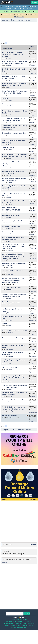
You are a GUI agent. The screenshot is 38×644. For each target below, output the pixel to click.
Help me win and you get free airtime (14, 133)
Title (3, 49)
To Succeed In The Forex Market (12, 400)
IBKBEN (32, 313)
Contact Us (25, 621)
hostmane (5, 98)
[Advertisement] (16, 31)
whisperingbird (11, 411)
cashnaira (10, 58)
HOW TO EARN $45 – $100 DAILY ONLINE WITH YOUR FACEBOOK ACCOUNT (12, 54)
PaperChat (26, 623)
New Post (18, 6)
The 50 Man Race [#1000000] (11, 287)
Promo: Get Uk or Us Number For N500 (14, 331)
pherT (32, 86)
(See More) (4, 562)
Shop (15, 8)
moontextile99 (32, 58)
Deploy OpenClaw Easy (16, 625)
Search (27, 614)
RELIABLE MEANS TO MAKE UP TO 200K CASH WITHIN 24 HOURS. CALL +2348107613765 (14, 247)
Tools (23, 8)
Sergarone (33, 66)
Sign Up (7, 6)
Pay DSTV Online (19, 623)
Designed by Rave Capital (19, 619)
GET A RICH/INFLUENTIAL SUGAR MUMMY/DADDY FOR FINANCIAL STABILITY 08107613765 (13, 256)
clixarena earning (7, 104)
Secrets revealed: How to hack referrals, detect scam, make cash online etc (12, 164)
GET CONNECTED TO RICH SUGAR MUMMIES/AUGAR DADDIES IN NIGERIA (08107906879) (13, 280)
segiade (9, 66)
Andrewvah (33, 73)
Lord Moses (10, 228)
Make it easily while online (10, 367)
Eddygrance (10, 304)
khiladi (9, 217)
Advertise (29, 8)
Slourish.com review (8, 232)
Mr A (8, 80)
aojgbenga (10, 356)
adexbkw (10, 175)
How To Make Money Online (11, 215)
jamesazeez (10, 95)
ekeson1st (10, 342)
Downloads (9, 8)
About (21, 621)
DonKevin (10, 130)
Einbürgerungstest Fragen (20, 627)
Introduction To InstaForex (9, 416)
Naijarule (10, 212)
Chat (19, 8)
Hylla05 (9, 122)
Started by (9, 49)
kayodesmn (10, 267)
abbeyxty (10, 190)
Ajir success (10, 313)
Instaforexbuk (10, 418)
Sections (24, 6)
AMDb (13, 623)
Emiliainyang (10, 369)
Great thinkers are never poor (11, 302)
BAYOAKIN (10, 251)
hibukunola (10, 182)
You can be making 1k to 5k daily (12, 221)
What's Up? (34, 6)
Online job (5, 324)
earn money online (8, 147)
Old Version (16, 621)
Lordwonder (33, 342)
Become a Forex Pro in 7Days (11, 226)
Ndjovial (32, 80)
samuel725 (10, 289)
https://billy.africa (19, 17)
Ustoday (9, 204)
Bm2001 (32, 95)
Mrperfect (10, 100)
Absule (32, 101)
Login (12, 6)
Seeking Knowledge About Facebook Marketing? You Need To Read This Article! (14, 378)
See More (33, 544)
